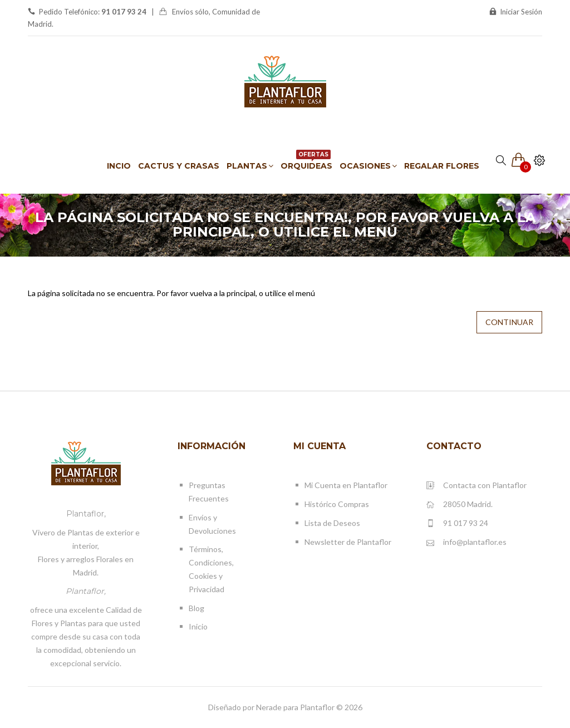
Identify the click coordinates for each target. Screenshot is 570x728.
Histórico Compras (337, 504)
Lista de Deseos (332, 523)
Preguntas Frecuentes (209, 492)
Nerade (269, 707)
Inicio (198, 626)
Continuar (509, 322)
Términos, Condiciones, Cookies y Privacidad (211, 569)
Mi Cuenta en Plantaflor (346, 485)
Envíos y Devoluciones (212, 524)
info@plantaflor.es (466, 542)
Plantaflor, (86, 514)
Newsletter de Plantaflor (348, 542)
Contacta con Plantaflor (476, 486)
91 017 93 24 (457, 523)
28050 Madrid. (460, 505)
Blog (196, 608)
